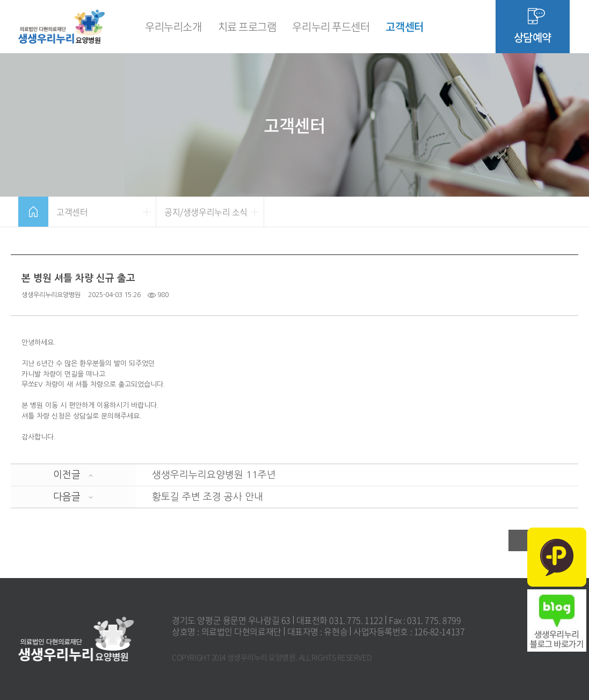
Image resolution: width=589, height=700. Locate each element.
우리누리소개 (173, 27)
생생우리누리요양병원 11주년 (214, 475)
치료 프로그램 (247, 27)
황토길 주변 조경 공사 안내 (208, 497)
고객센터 (404, 27)
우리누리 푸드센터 (331, 27)
